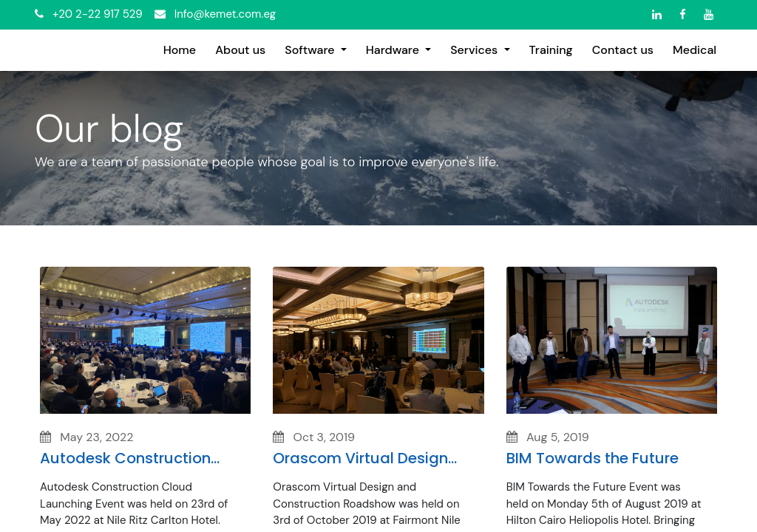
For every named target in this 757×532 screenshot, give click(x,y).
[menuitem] (180, 50)
